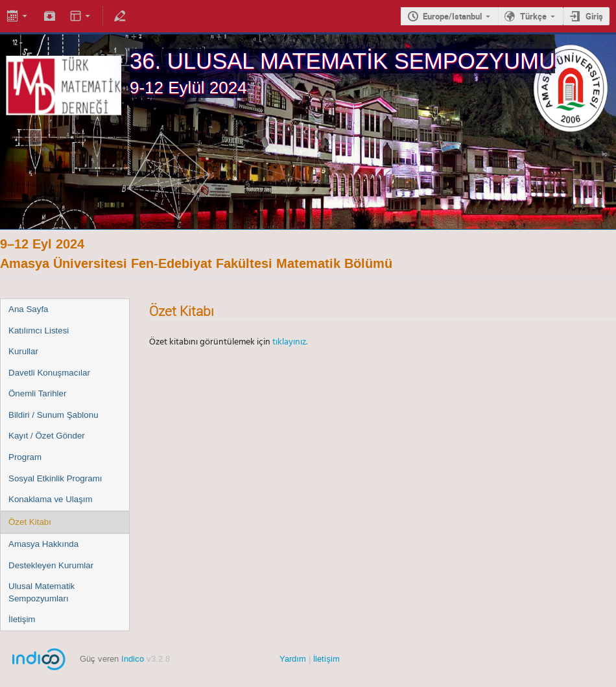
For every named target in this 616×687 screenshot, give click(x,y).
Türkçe (533, 16)
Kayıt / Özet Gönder (47, 436)
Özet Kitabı (30, 522)
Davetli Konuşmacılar (49, 373)
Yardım (293, 659)
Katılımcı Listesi (39, 331)
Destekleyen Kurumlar (51, 565)
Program (25, 457)
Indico (133, 659)
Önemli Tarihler (37, 393)
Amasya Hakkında (43, 544)
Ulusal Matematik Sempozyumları (41, 592)
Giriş (594, 16)
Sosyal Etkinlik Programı (55, 478)
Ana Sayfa (29, 309)
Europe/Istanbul (452, 16)
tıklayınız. (290, 342)
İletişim (22, 619)
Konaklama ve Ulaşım (51, 499)
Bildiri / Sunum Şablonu (53, 415)
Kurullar (23, 351)
